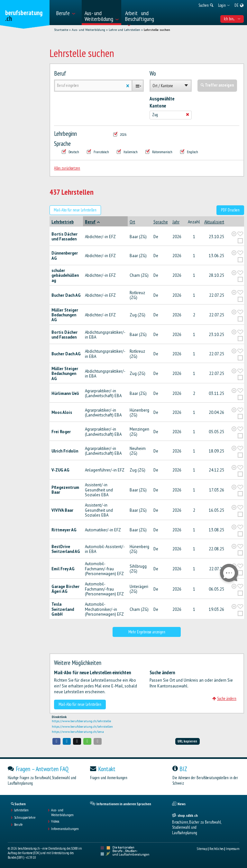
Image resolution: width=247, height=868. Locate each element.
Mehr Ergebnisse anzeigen (147, 632)
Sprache (62, 144)
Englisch (189, 152)
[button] (57, 741)
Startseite (61, 30)
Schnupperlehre (25, 817)
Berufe (18, 825)
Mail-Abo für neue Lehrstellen (75, 210)
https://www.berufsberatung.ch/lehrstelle (81, 721)
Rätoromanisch (159, 152)
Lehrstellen (21, 810)
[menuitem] (67, 13)
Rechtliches (216, 849)
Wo (153, 73)
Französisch (98, 152)
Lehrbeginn (65, 134)
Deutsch (70, 152)
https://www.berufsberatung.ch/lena (78, 732)
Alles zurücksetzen (67, 168)
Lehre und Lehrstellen (124, 30)
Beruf (60, 73)
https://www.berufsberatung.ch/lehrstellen (82, 727)
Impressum (233, 849)
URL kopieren (187, 741)
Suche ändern (224, 699)
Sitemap (202, 849)
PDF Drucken (230, 210)
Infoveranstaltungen (65, 829)
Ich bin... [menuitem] (232, 19)
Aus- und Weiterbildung (88, 30)
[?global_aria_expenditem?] (234, 234)
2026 (120, 134)
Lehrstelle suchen (157, 30)
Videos (55, 821)
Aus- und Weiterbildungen (62, 812)
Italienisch (127, 152)
